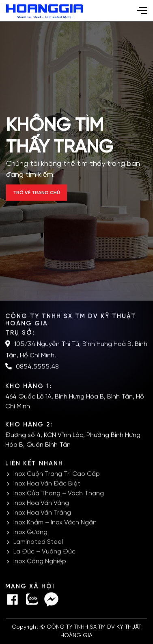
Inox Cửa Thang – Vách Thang (59, 494)
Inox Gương (30, 533)
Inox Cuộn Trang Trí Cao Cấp (57, 474)
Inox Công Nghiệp (40, 562)
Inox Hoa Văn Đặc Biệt (47, 484)
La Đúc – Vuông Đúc (44, 552)
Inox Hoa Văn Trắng (42, 513)
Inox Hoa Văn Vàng (41, 503)
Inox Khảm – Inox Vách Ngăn (55, 523)
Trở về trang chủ (37, 193)
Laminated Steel (38, 542)
